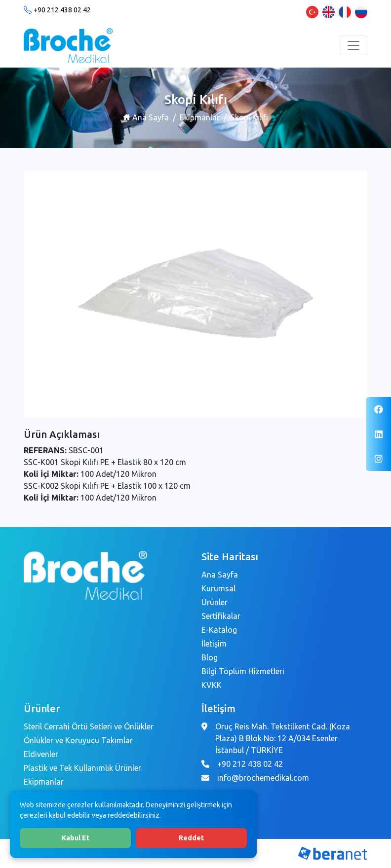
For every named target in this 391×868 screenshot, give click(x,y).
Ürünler (215, 602)
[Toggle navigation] (353, 45)
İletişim (214, 644)
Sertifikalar (221, 616)
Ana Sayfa (146, 117)
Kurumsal (218, 588)
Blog (210, 657)
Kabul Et (76, 838)
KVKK (212, 685)
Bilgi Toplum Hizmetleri (243, 671)
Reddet (191, 838)
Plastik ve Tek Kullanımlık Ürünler (82, 768)
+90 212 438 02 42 (62, 10)
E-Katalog (219, 630)
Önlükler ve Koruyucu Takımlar (78, 740)
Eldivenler (41, 754)
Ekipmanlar (200, 117)
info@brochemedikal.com (263, 778)
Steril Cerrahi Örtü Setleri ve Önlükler (89, 726)
